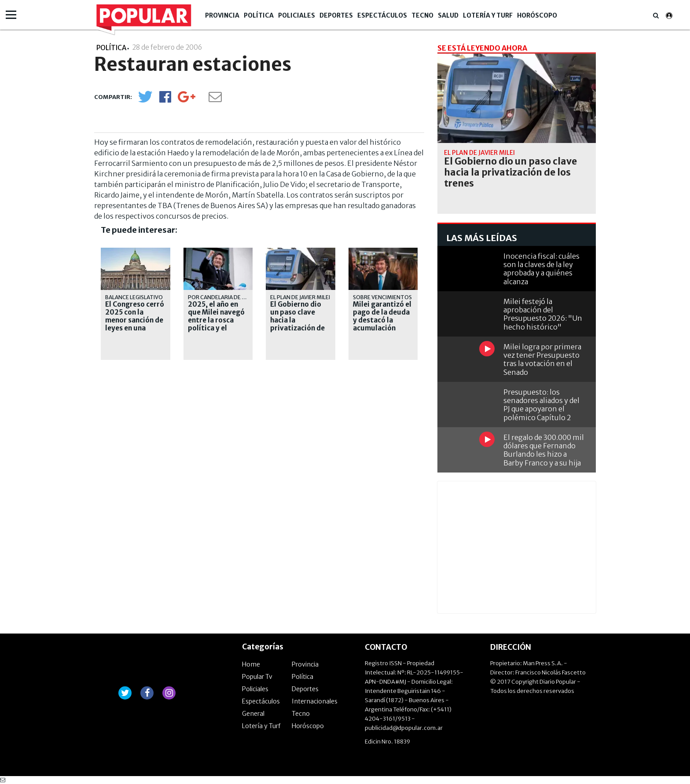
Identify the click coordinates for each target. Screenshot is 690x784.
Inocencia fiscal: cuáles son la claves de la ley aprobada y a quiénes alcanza (541, 269)
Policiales (297, 15)
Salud (448, 15)
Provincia (222, 15)
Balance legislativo (134, 297)
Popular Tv (257, 677)
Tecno (422, 15)
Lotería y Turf (488, 15)
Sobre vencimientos (382, 297)
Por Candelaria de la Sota (226, 297)
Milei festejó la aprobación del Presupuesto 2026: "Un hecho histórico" (543, 314)
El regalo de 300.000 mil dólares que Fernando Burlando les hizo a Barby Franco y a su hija (544, 450)
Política (259, 15)
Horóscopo (537, 15)
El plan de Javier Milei (300, 297)
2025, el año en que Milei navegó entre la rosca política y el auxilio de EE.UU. (216, 320)
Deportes (336, 15)
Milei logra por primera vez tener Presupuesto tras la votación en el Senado (542, 359)
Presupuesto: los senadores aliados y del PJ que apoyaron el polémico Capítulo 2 (541, 405)
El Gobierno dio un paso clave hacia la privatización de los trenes (297, 320)
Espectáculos (382, 15)
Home (251, 664)
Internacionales (315, 701)
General (253, 714)
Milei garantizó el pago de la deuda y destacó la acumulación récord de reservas (382, 324)
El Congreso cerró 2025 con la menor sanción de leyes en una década (135, 320)
